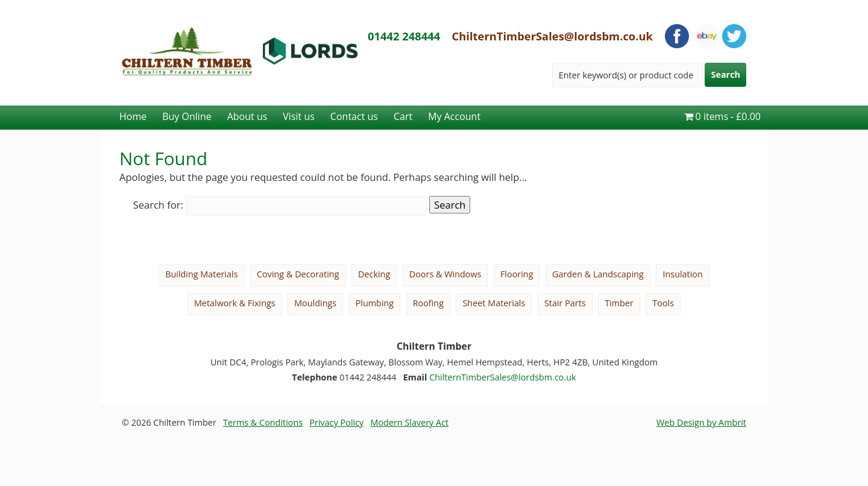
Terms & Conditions (263, 422)
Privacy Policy (336, 422)
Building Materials (201, 274)
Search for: (158, 205)
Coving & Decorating (298, 274)
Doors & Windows (445, 274)
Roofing (428, 303)
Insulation (682, 274)
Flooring (517, 274)
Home (133, 116)
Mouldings (315, 303)
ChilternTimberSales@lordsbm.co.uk (553, 36)
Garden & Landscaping (598, 274)
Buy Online (187, 116)
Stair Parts (565, 303)
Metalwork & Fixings (235, 303)
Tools (663, 303)
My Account (454, 116)
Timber (619, 303)
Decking (374, 274)
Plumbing (375, 303)
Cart (403, 116)
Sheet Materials (494, 303)
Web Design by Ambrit (701, 422)
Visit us (299, 116)
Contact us (354, 116)
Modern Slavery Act (410, 422)
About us (247, 116)
